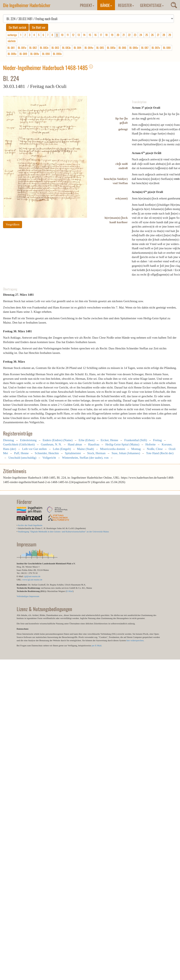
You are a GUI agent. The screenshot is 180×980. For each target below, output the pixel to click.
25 (147, 35)
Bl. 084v (89, 48)
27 (158, 35)
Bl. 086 (122, 48)
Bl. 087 (145, 48)
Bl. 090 (46, 54)
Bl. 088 (167, 48)
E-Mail (70, 591)
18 (106, 35)
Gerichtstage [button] (152, 5)
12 (73, 35)
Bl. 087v (156, 48)
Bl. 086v (134, 48)
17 (101, 35)
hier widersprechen (135, 640)
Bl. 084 (78, 48)
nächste (12, 41)
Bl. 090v (57, 54)
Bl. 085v (111, 48)
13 (79, 35)
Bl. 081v (22, 48)
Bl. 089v (35, 54)
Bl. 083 (55, 48)
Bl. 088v (12, 54)
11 (68, 35)
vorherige (12, 35)
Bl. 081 (11, 48)
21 (124, 35)
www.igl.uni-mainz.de (32, 580)
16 (95, 35)
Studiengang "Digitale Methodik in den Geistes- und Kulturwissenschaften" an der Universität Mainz (63, 532)
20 (118, 35)
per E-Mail (97, 645)
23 (135, 35)
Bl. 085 (100, 48)
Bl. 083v (66, 48)
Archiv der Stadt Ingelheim (30, 525)
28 (164, 35)
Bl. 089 (23, 54)
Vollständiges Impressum (28, 596)
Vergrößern (13, 224)
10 (62, 35)
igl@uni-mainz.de (32, 576)
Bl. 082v (44, 48)
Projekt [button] (87, 5)
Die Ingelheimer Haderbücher (27, 5)
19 (112, 35)
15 (90, 35)
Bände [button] (106, 5)
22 (129, 35)
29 (170, 35)
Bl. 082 (33, 48)
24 (141, 35)
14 (84, 35)
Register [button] (126, 5)
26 (152, 35)
